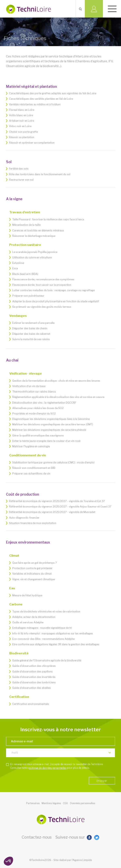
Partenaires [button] (33, 803)
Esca (15, 268)
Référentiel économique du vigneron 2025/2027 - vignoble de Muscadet (52, 512)
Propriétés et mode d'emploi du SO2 (34, 414)
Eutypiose (18, 263)
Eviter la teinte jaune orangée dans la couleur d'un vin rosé (46, 441)
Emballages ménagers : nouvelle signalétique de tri (42, 628)
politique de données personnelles (47, 768)
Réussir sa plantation (22, 137)
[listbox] (61, 753)
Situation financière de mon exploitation (33, 523)
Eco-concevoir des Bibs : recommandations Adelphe (43, 639)
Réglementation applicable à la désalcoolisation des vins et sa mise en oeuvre (58, 397)
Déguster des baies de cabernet (31, 334)
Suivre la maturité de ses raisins (31, 339)
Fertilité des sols (19, 169)
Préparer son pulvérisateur (28, 296)
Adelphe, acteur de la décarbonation (34, 617)
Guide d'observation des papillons (32, 672)
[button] (8, 861)
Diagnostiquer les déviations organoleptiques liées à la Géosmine (51, 419)
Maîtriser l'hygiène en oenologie (31, 446)
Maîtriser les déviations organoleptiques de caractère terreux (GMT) (53, 424)
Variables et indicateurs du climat (32, 574)
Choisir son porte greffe (23, 132)
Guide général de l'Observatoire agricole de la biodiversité (47, 660)
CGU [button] (65, 803)
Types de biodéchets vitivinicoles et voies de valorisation (46, 612)
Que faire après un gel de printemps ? (34, 563)
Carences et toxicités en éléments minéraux (38, 230)
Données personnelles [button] (83, 803)
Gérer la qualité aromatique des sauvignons (38, 436)
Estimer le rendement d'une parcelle (33, 323)
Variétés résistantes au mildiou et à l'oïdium (35, 104)
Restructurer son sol (21, 180)
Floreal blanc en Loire (22, 110)
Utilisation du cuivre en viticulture (32, 257)
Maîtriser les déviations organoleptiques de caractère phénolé (49, 430)
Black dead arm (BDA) (25, 274)
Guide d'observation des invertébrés (34, 677)
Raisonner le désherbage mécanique (34, 236)
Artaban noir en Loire (22, 121)
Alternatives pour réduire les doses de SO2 (38, 408)
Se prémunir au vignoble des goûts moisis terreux (42, 307)
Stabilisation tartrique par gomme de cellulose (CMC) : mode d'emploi (53, 462)
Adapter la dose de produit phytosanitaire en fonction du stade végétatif (56, 301)
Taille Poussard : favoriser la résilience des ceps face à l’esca (48, 219)
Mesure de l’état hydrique (27, 595)
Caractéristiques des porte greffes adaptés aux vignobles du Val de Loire (53, 93)
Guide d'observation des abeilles (32, 688)
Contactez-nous (37, 837)
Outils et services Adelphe (28, 622)
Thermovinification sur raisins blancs (34, 392)
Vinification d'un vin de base (29, 386)
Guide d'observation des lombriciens (34, 682)
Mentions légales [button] (51, 803)
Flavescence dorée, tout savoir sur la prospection (42, 285)
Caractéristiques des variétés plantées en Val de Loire (41, 99)
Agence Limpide (82, 860)
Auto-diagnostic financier (24, 518)
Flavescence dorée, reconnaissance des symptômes (43, 279)
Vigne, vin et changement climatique (34, 579)
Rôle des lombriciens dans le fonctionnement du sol (40, 174)
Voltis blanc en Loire (21, 115)
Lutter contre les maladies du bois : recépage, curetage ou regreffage (53, 290)
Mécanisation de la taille (26, 225)
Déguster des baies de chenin (30, 328)
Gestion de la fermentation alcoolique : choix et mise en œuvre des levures (56, 381)
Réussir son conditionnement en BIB (34, 468)
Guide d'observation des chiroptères (34, 666)
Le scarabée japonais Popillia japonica (35, 252)
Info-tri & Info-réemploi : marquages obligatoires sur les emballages (53, 633)
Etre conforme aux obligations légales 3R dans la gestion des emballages (56, 644)
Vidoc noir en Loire (20, 126)
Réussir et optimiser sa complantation (32, 143)
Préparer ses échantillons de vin (31, 474)
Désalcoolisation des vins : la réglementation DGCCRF (44, 403)
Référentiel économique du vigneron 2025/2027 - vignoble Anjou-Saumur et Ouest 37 (60, 507)
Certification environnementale (31, 704)
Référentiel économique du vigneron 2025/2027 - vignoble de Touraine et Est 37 (57, 501)
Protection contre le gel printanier (32, 568)
